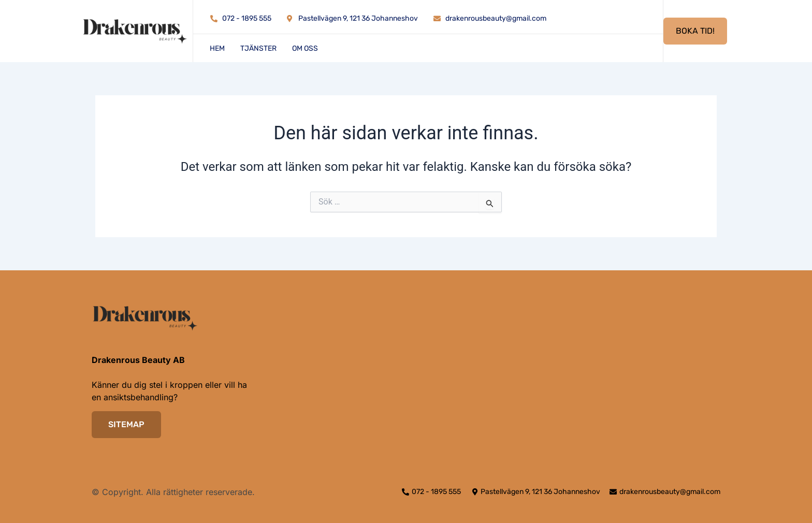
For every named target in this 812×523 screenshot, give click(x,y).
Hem (217, 48)
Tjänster (258, 48)
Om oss (305, 48)
